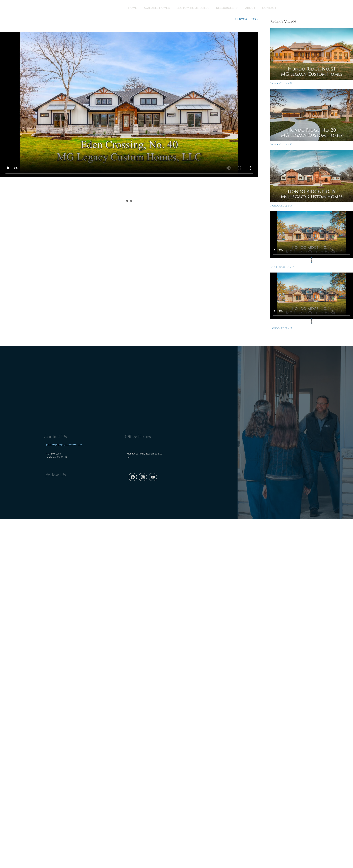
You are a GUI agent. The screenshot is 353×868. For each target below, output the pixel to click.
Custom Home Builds (193, 8)
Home (133, 8)
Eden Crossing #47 (282, 267)
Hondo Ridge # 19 (281, 206)
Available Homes (157, 8)
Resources (227, 8)
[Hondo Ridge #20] (312, 115)
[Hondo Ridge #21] (312, 54)
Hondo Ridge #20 (281, 144)
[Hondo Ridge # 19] (312, 176)
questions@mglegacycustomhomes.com (64, 445)
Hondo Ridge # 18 (281, 328)
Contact (269, 8)
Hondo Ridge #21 (281, 83)
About (250, 8)
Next (253, 19)
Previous (242, 19)
